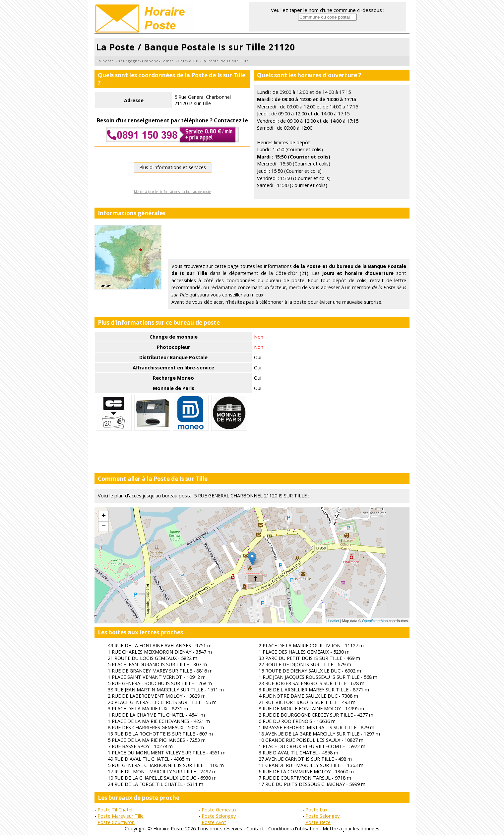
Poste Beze (318, 822)
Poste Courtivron (116, 822)
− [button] (104, 527)
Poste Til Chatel (115, 810)
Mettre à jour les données (351, 829)
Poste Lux (316, 810)
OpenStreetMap (375, 621)
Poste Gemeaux (219, 810)
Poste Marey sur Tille (121, 816)
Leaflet (334, 621)
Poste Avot (214, 822)
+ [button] (104, 516)
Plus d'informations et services (173, 167)
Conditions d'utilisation (293, 829)
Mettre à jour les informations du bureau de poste (172, 192)
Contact (255, 829)
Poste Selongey (219, 816)
